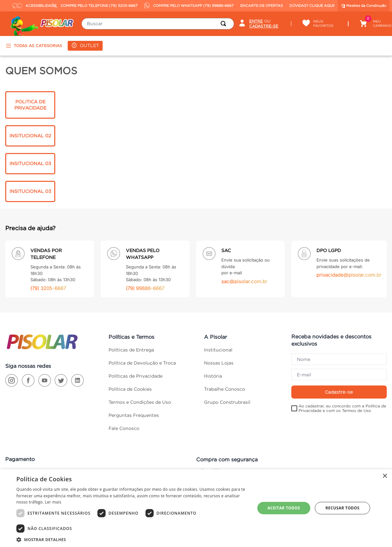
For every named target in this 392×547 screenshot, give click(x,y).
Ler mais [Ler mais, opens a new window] (53, 502)
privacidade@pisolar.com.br (349, 275)
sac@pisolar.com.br (244, 281)
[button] (132, 539)
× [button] (385, 476)
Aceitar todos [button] (284, 508)
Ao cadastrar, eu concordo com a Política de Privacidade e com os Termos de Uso (342, 408)
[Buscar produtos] (225, 24)
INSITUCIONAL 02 (30, 136)
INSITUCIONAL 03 (30, 163)
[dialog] (196, 508)
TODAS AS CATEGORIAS (34, 46)
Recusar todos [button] (343, 508)
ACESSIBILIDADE (31, 6)
